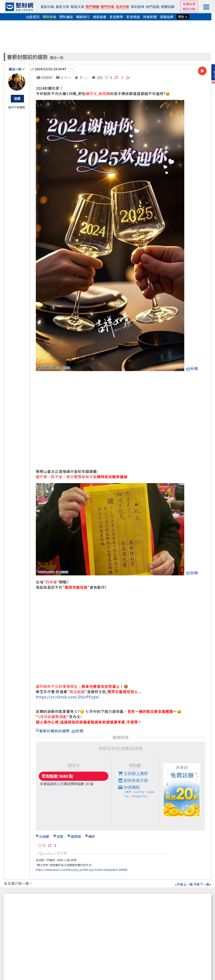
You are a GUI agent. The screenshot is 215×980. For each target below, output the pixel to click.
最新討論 (47, 7)
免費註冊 (189, 4)
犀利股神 (138, 7)
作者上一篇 (184, 879)
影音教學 (116, 17)
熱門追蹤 (153, 7)
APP (14, 107)
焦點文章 (77, 7)
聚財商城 (49, 17)
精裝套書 (100, 17)
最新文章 (62, 7)
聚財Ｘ (183, 17)
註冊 (60, 778)
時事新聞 (150, 17)
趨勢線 (76, 831)
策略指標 (167, 17)
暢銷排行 (83, 17)
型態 (60, 831)
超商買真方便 (133, 775)
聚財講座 (66, 17)
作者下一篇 (202, 879)
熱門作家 (107, 7)
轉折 (92, 831)
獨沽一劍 (57, 58)
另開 (192, 368)
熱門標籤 (92, 7)
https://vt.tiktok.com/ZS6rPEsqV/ (68, 697)
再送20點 (189, 9)
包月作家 (123, 7)
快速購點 (138, 786)
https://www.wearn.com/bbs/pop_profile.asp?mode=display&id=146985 (82, 864)
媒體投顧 (168, 7)
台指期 (44, 831)
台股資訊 (33, 17)
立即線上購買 (133, 768)
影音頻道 (133, 17)
